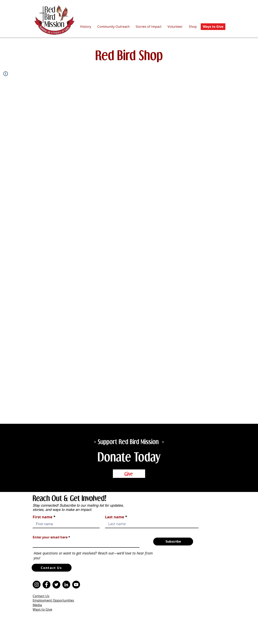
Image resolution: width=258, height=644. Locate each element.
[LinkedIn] (66, 585)
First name (43, 517)
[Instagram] (37, 585)
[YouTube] (76, 585)
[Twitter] (56, 585)
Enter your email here (50, 537)
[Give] (129, 474)
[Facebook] (46, 585)
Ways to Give (42, 609)
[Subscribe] (173, 542)
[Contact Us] (52, 568)
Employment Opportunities (53, 600)
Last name (115, 517)
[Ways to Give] (213, 27)
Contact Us (41, 596)
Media (37, 605)
